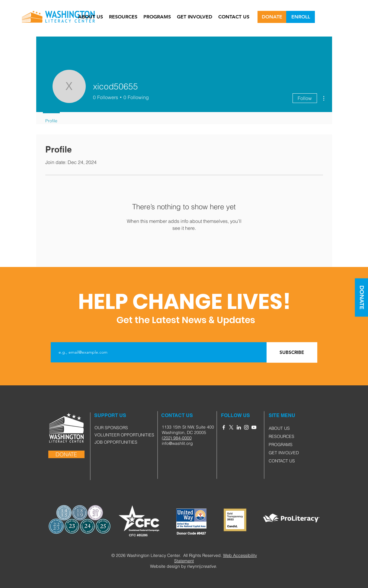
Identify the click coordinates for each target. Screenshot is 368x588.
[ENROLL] (301, 17)
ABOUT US (279, 428)
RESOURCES (282, 436)
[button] (275, 416)
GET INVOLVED (284, 453)
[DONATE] (272, 17)
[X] (231, 427)
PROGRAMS (281, 445)
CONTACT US (282, 461)
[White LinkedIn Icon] (239, 427)
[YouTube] (254, 427)
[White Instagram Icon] (246, 427)
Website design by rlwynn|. (184, 566)
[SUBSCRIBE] (292, 352)
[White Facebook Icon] (224, 427)
